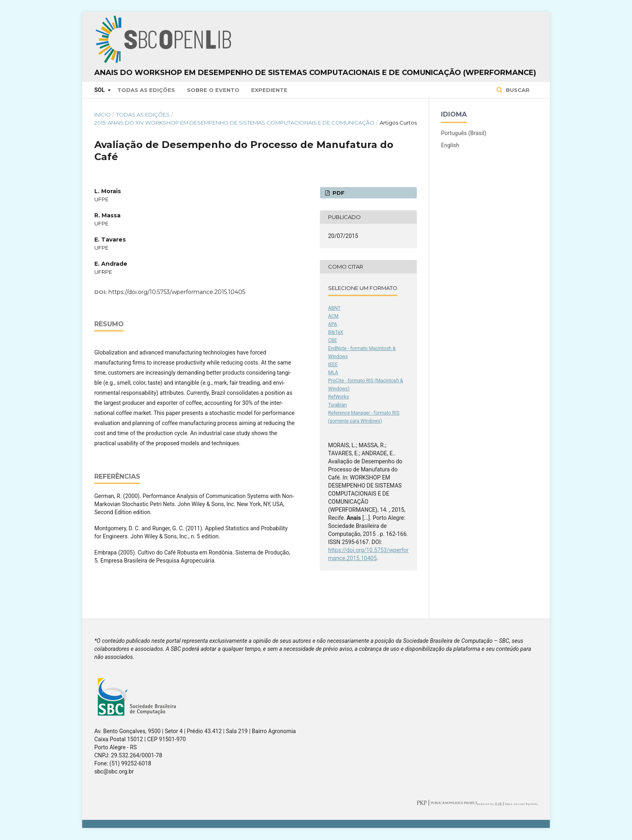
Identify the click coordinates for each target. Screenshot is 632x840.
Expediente (269, 90)
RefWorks (339, 397)
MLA (333, 373)
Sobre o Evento (213, 90)
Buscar (517, 90)
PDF (338, 193)
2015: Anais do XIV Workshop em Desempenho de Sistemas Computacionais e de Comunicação (234, 123)
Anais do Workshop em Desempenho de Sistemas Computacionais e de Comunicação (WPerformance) (315, 73)
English (450, 145)
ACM (333, 316)
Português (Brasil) (464, 133)
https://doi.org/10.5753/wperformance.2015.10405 (177, 292)
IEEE (333, 365)
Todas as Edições (146, 90)
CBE (333, 340)
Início (103, 115)
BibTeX (336, 332)
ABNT (334, 308)
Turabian (337, 405)
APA (333, 324)
